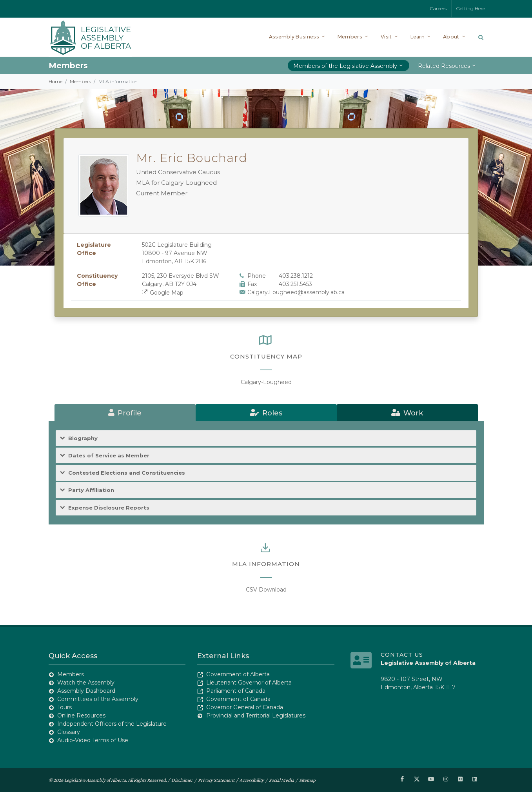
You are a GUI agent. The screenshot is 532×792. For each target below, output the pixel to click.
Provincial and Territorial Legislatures (256, 716)
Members (80, 81)
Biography (83, 438)
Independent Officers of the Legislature (112, 724)
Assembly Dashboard (86, 691)
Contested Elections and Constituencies (127, 473)
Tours (64, 707)
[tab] (125, 413)
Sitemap (307, 780)
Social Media (281, 780)
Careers (438, 8)
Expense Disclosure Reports (109, 508)
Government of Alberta (238, 674)
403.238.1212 (296, 276)
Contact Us (402, 655)
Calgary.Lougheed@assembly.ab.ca (296, 292)
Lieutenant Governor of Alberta (249, 683)
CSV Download (266, 590)
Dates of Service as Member (109, 456)
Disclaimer (182, 780)
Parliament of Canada (236, 691)
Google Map (163, 293)
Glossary (69, 732)
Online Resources (81, 716)
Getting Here (471, 8)
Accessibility (252, 780)
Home (55, 81)
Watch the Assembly (86, 683)
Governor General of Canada (245, 707)
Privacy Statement (216, 780)
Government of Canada (238, 699)
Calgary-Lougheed (266, 382)
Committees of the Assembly (98, 699)
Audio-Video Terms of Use (93, 740)
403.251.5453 (295, 284)
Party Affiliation (91, 490)
